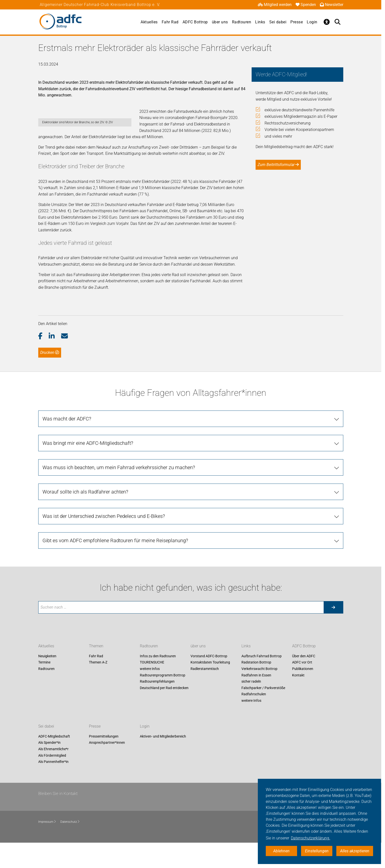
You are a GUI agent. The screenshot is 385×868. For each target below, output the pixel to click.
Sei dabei (278, 22)
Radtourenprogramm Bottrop (163, 701)
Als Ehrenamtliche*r (53, 775)
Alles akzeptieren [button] (355, 851)
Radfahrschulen (254, 720)
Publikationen (303, 694)
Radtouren (242, 22)
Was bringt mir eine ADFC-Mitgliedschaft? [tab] (88, 468)
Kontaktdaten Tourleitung (210, 688)
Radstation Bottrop (256, 688)
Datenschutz (70, 847)
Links (260, 22)
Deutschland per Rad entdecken (164, 713)
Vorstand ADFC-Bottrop (209, 682)
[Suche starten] (333, 633)
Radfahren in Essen (256, 701)
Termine (44, 688)
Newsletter (332, 5)
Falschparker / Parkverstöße (263, 713)
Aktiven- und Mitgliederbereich (163, 762)
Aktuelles (149, 22)
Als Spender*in (49, 768)
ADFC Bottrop (195, 22)
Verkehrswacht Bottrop (259, 694)
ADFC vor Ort (302, 688)
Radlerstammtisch (205, 694)
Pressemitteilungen (104, 762)
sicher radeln (251, 707)
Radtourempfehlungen (157, 707)
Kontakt (298, 701)
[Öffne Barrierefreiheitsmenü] (327, 22)
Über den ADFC (304, 682)
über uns (220, 22)
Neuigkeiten (47, 682)
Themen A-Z (98, 688)
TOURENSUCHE (152, 688)
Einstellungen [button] (317, 851)
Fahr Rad (170, 22)
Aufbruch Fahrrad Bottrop (262, 682)
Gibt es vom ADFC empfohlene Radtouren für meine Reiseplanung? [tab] (115, 566)
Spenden (306, 5)
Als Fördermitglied (52, 781)
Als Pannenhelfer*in (53, 787)
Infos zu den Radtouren (158, 682)
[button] (44, 362)
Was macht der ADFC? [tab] (67, 444)
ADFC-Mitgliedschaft (54, 762)
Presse (297, 22)
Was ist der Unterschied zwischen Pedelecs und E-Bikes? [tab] (104, 541)
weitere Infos (150, 694)
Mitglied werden (275, 5)
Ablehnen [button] (281, 851)
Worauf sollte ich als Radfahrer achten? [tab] (85, 517)
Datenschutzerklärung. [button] (310, 838)
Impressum (47, 847)
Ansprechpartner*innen (107, 768)
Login (312, 22)
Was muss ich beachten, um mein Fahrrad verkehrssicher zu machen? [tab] (119, 493)
